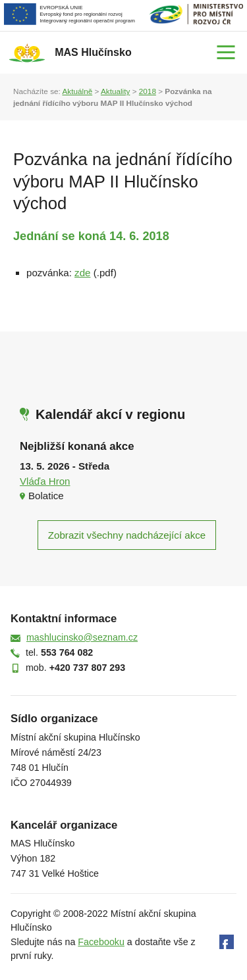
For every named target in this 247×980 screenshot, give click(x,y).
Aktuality (115, 91)
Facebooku (101, 942)
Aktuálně (77, 91)
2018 (148, 91)
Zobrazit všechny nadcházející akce (127, 535)
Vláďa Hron (45, 481)
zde (82, 273)
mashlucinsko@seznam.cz (82, 637)
